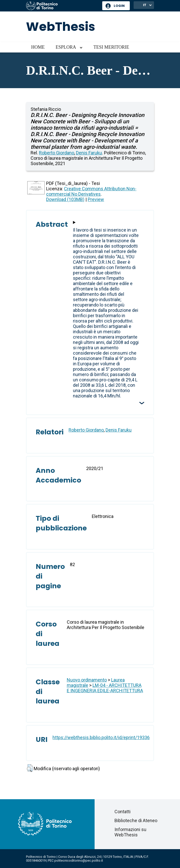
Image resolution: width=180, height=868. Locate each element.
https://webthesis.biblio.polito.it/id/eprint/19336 (101, 737)
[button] (30, 768)
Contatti (123, 812)
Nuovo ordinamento (87, 680)
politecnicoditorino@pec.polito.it (79, 860)
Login (119, 6)
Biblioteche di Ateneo (136, 820)
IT (145, 5)
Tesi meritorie (111, 47)
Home (38, 47)
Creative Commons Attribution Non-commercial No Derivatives (91, 191)
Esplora (66, 47)
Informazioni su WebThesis (130, 832)
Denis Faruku (89, 153)
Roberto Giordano (57, 153)
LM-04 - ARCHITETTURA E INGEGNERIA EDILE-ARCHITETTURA (105, 688)
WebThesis (61, 27)
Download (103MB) (65, 199)
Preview (96, 199)
